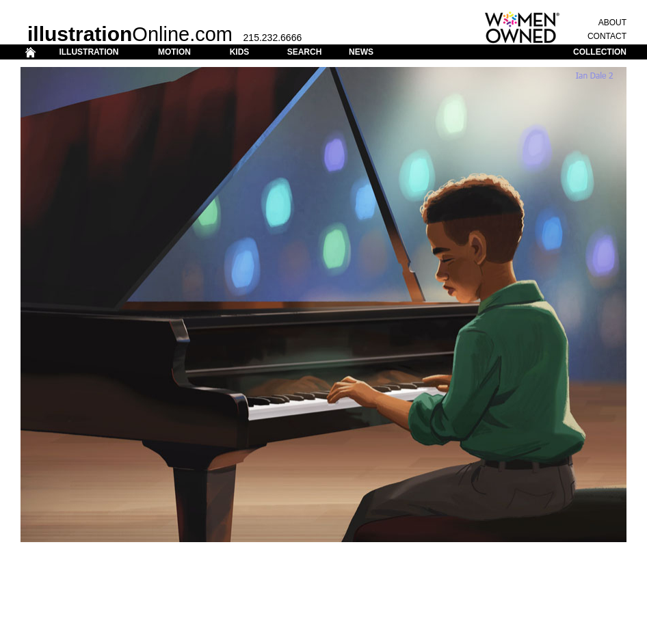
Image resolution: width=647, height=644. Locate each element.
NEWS (361, 52)
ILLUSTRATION (89, 52)
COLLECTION (600, 52)
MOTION (174, 52)
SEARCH (305, 52)
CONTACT (607, 36)
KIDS (240, 52)
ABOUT (612, 23)
